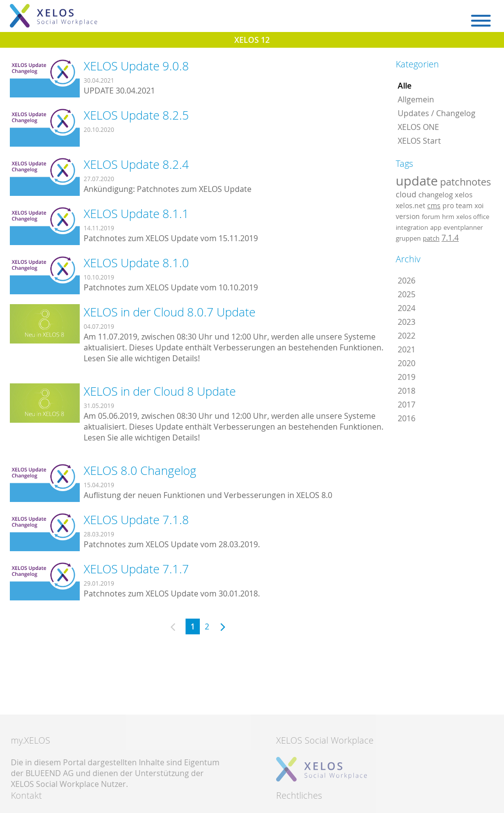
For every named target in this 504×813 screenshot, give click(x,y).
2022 (407, 336)
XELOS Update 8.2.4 (136, 164)
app (436, 227)
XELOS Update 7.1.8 (136, 520)
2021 (407, 349)
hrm (448, 217)
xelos (464, 195)
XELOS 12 (252, 40)
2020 (407, 363)
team (464, 205)
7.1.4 (450, 238)
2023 (407, 322)
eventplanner (463, 227)
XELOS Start (419, 141)
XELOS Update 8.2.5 (136, 115)
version (408, 217)
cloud (406, 194)
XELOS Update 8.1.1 (136, 214)
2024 (407, 308)
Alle (405, 86)
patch (431, 238)
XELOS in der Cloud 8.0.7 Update (170, 312)
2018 (407, 391)
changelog (436, 195)
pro (448, 205)
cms (434, 205)
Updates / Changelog (437, 113)
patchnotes (466, 182)
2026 (407, 281)
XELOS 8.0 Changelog (140, 470)
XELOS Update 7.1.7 (136, 569)
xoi (479, 205)
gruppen (408, 238)
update (417, 181)
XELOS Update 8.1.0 (136, 263)
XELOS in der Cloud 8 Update (160, 391)
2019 (407, 377)
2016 (407, 418)
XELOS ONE (418, 127)
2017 (407, 405)
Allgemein (416, 99)
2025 (407, 294)
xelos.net (410, 205)
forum (431, 217)
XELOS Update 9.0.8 (136, 66)
